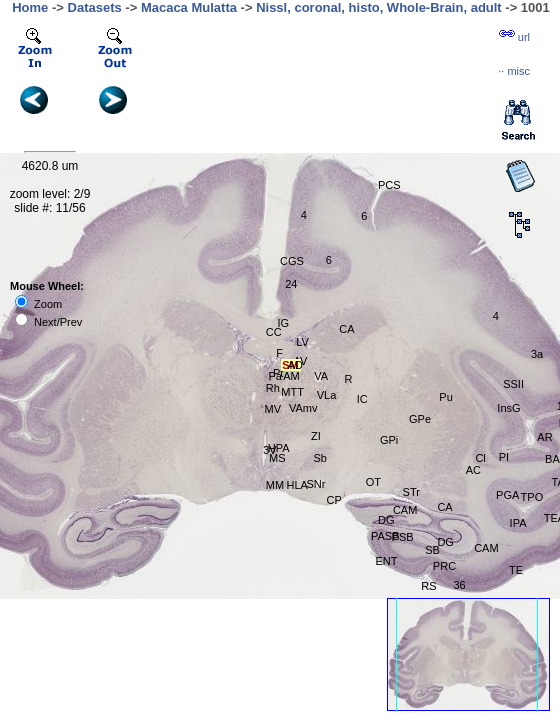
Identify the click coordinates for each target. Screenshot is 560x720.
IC (362, 399)
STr (411, 492)
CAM (486, 548)
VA (321, 376)
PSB (403, 537)
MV (273, 409)
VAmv (303, 408)
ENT (386, 561)
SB (432, 550)
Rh (273, 388)
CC (274, 332)
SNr (315, 484)
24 (291, 284)
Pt (278, 373)
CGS (292, 261)
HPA (279, 448)
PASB (385, 536)
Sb (320, 458)
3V (269, 450)
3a (537, 354)
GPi (389, 440)
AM (291, 376)
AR (544, 437)
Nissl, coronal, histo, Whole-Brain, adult (379, 7)
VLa (327, 395)
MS (277, 458)
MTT (292, 392)
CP (333, 500)
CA (346, 329)
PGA (507, 495)
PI (504, 457)
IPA (518, 523)
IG (283, 323)
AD (295, 365)
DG (445, 542)
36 (460, 585)
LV (302, 342)
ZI (316, 436)
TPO (532, 497)
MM (275, 485)
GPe (420, 419)
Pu (445, 397)
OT (373, 482)
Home (30, 7)
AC (473, 470)
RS (428, 586)
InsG (508, 408)
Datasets (95, 7)
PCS (389, 185)
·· (514, 71)
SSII (513, 384)
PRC (444, 566)
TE (516, 570)
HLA (296, 485)
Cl (480, 458)
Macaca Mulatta (189, 7)
